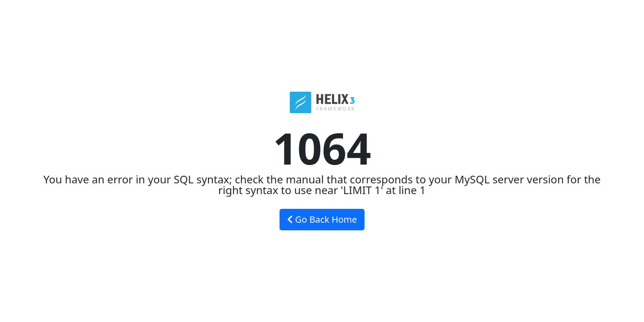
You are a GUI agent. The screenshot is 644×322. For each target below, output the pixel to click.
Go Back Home (322, 219)
